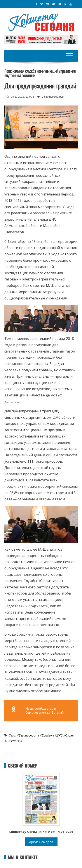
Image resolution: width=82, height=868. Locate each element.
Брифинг (48, 735)
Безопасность (29, 735)
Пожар (11, 741)
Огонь (69, 735)
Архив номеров (41, 842)
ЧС (21, 741)
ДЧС (59, 735)
